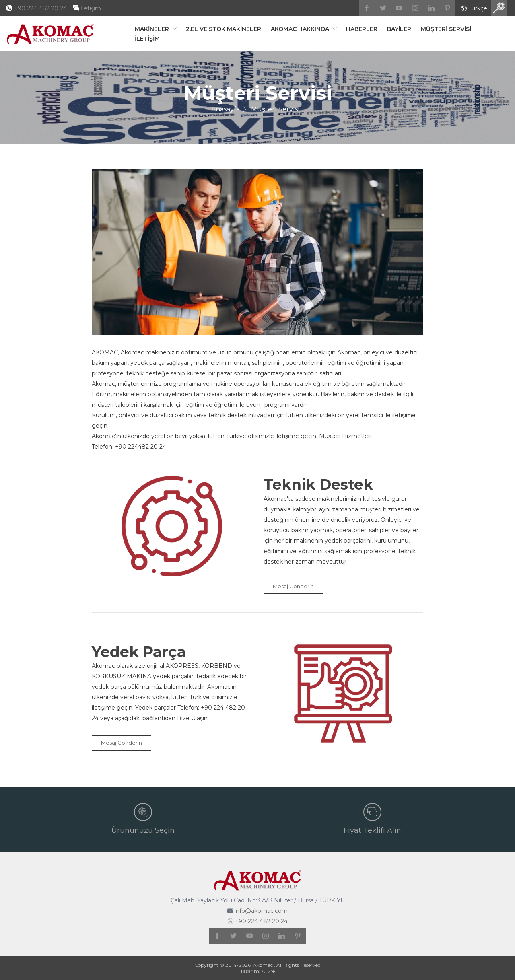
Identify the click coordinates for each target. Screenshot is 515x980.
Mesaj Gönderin (293, 586)
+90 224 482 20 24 (40, 8)
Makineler (153, 29)
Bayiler (399, 29)
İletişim (91, 8)
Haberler (362, 29)
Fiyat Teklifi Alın (372, 819)
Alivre (268, 971)
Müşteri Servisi (446, 29)
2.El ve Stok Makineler (224, 29)
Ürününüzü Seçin (143, 819)
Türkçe (474, 9)
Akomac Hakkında (301, 29)
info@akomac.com (261, 911)
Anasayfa (226, 109)
